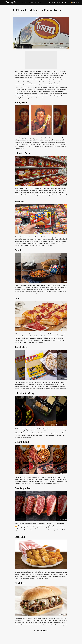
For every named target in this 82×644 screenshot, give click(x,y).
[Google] (65, 3)
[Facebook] (50, 3)
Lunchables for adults (31, 431)
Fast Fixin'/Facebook (63, 568)
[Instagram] (63, 3)
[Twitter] (52, 3)
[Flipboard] (55, 3)
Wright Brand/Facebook (62, 473)
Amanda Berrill (18, 14)
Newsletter (75, 2)
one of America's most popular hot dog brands (48, 239)
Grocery (15, 7)
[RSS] (68, 3)
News (31, 2)
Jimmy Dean (64, 134)
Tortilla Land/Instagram (62, 378)
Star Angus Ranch (63, 520)
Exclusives (38, 2)
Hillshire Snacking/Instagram (61, 425)
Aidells (65, 281)
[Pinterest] (57, 3)
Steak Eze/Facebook (63, 614)
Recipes (25, 2)
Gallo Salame (64, 330)
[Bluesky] (60, 3)
